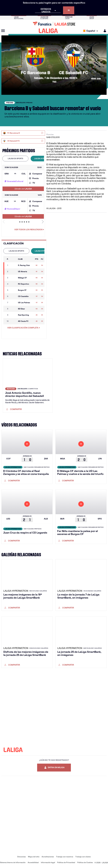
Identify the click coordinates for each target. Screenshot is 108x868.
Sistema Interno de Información (13, 862)
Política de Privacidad (66, 862)
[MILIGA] (104, 31)
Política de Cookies (85, 862)
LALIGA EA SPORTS (15, 158)
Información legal (48, 862)
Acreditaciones (48, 857)
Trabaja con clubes (83, 857)
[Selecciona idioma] (91, 31)
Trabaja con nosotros (65, 857)
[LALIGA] (48, 31)
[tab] (15, 159)
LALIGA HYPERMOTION (44, 158)
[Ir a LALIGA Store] (54, 24)
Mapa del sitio (34, 857)
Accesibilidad (33, 862)
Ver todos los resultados (29, 230)
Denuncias (22, 857)
